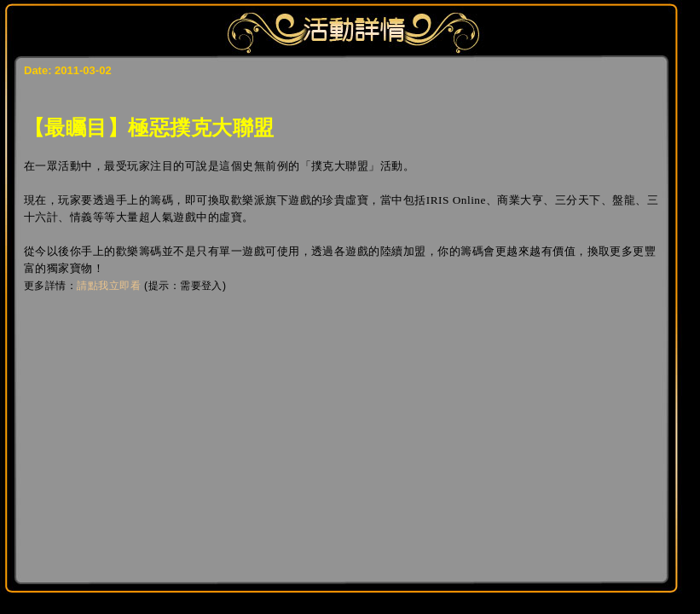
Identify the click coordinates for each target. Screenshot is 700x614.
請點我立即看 (109, 286)
